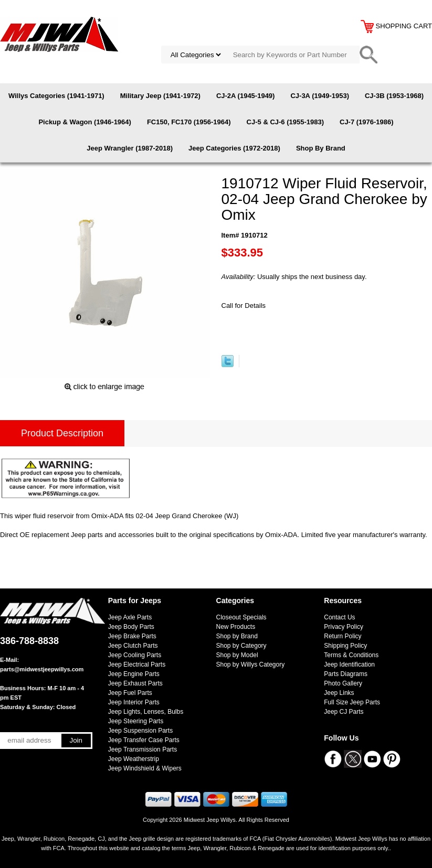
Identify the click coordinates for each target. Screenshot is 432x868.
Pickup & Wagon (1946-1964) (85, 122)
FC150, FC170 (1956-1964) (189, 122)
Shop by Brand (237, 636)
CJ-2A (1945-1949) (246, 96)
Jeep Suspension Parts (140, 731)
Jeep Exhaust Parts (135, 683)
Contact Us (339, 617)
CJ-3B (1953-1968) (394, 96)
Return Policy (343, 636)
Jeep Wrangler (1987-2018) (130, 148)
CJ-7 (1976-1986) (367, 122)
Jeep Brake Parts (132, 636)
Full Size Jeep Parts (352, 702)
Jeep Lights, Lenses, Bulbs (146, 712)
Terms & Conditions (351, 655)
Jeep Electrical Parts (137, 665)
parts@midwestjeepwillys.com (42, 669)
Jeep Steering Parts (136, 721)
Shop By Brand (321, 148)
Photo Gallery (343, 683)
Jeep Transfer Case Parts (144, 740)
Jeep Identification (349, 665)
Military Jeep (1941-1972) (160, 96)
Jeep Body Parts (131, 627)
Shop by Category (241, 646)
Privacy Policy (344, 627)
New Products (236, 627)
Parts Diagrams (346, 674)
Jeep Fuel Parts (130, 693)
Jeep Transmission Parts (143, 749)
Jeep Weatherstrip (134, 759)
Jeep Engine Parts (134, 674)
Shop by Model (237, 655)
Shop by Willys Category (251, 665)
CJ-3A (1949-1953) (320, 96)
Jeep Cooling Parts (135, 655)
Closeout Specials (241, 617)
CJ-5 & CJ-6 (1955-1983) (285, 122)
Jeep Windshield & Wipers (145, 768)
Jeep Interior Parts (134, 702)
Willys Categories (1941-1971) (56, 96)
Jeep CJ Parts (344, 712)
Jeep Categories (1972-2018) (234, 148)
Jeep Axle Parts (130, 617)
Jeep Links (339, 693)
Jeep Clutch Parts (133, 646)
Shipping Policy (345, 646)
